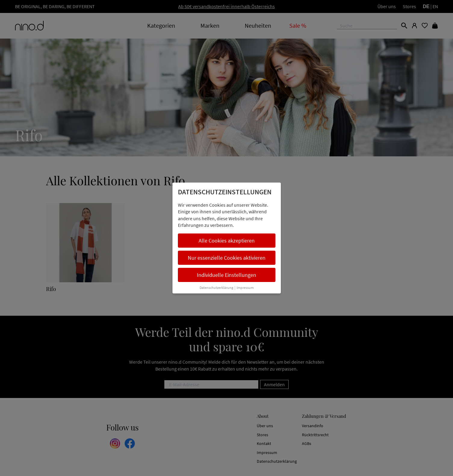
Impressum (245, 288)
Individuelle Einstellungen (226, 275)
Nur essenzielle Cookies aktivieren (227, 258)
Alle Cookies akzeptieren (227, 241)
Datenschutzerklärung (216, 288)
